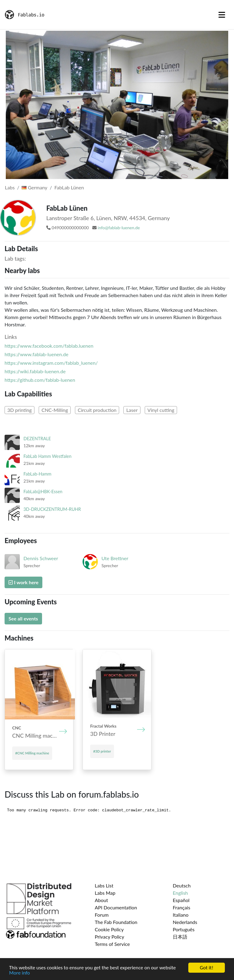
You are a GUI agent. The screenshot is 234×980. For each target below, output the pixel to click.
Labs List (104, 885)
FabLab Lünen (69, 187)
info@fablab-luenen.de (119, 228)
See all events (23, 618)
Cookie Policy (109, 929)
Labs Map (105, 893)
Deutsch (182, 885)
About (101, 900)
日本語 (180, 937)
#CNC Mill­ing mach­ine (32, 753)
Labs (10, 187)
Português (184, 929)
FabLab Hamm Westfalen (47, 456)
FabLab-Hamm (37, 474)
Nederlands (185, 922)
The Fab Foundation (116, 922)
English (180, 893)
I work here (23, 582)
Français (181, 907)
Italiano (181, 915)
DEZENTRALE (37, 439)
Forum (102, 915)
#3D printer (102, 751)
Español (181, 900)
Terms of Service (112, 944)
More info (19, 973)
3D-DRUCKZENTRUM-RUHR (52, 509)
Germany (34, 187)
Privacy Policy (110, 937)
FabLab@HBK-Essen (43, 492)
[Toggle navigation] (222, 15)
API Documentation (116, 907)
